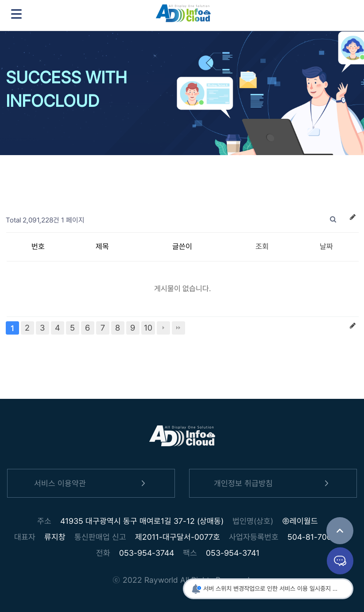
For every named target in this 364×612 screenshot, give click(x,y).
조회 (262, 246)
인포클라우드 (183, 16)
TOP (340, 531)
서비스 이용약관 (91, 483)
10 (148, 328)
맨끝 (178, 328)
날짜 (326, 246)
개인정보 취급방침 (273, 483)
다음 (163, 328)
